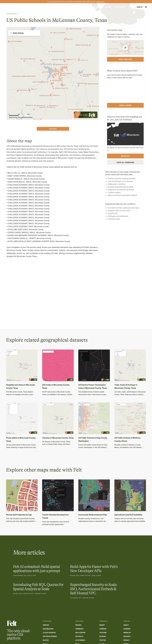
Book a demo (125, 105)
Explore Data (12, 14)
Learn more (100, 2)
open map (53, 129)
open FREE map (125, 59)
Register (125, 156)
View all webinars (125, 162)
